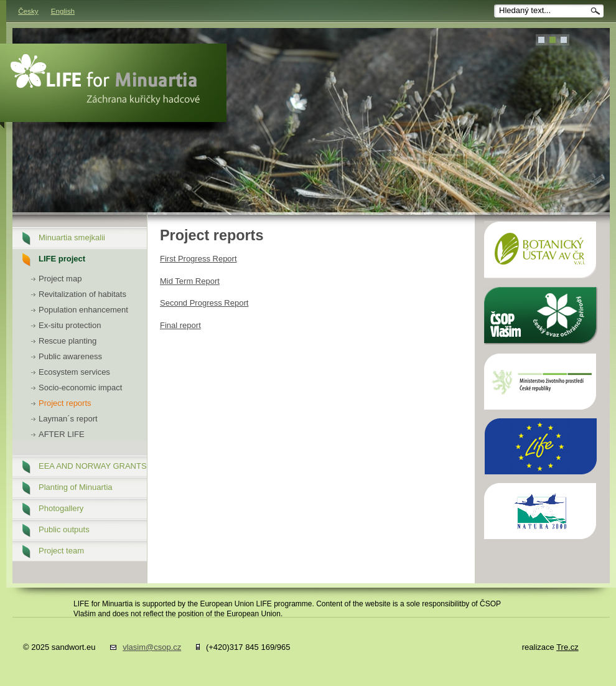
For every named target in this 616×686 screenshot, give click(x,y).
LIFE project (62, 259)
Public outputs (64, 529)
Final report (180, 325)
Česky (28, 11)
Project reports (65, 403)
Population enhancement (83, 310)
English (63, 11)
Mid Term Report (190, 281)
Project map (60, 279)
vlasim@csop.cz (152, 647)
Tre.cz (567, 647)
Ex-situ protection (70, 325)
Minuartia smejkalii (72, 237)
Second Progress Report (204, 303)
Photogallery (61, 508)
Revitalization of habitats (82, 294)
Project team (61, 551)
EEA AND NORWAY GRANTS (93, 466)
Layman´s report (68, 419)
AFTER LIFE (62, 434)
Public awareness (70, 356)
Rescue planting (68, 341)
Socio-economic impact (80, 388)
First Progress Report (198, 259)
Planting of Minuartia (76, 487)
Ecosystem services (74, 372)
